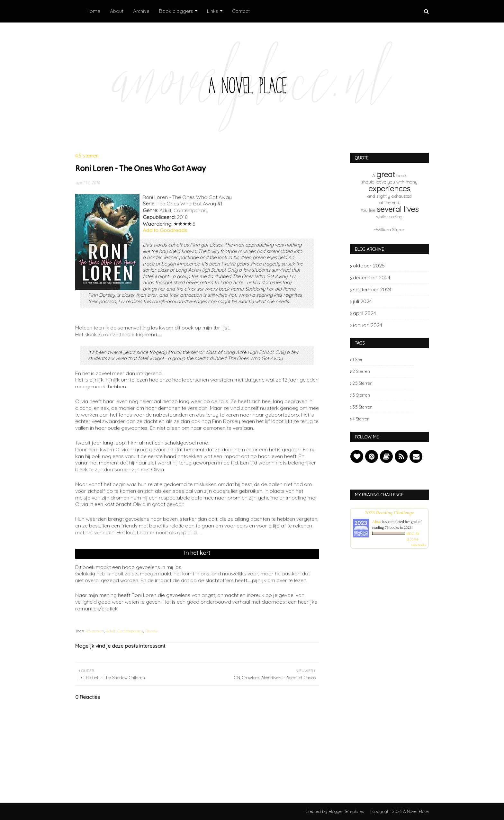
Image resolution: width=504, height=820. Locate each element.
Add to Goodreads (165, 230)
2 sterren (361, 371)
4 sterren (361, 419)
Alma (377, 522)
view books (419, 545)
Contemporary (130, 631)
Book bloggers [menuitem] (176, 11)
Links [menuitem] (213, 11)
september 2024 (405, 289)
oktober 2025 (405, 266)
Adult (111, 631)
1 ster (358, 359)
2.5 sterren (363, 383)
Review (151, 631)
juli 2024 (405, 301)
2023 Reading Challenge (390, 513)
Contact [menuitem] (241, 11)
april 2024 (405, 313)
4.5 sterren (95, 631)
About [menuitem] (117, 11)
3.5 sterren (363, 407)
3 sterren (361, 395)
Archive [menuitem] (141, 11)
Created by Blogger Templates (335, 811)
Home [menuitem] (93, 11)
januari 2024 (405, 325)
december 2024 (405, 277)
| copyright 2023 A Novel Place (400, 811)
